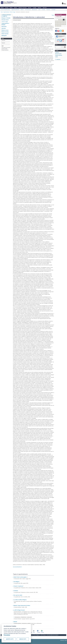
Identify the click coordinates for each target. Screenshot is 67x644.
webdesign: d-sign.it (64, 640)
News (11, 8)
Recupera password (5, 50)
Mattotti (15, 622)
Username (3, 40)
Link (39, 10)
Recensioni (4, 27)
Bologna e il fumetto (6, 18)
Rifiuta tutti (23, 639)
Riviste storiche (5, 34)
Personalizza (7, 635)
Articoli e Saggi (13, 12)
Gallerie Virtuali (23, 8)
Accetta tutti (10, 639)
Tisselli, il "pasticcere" (19, 586)
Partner (48, 10)
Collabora (57, 52)
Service (45, 8)
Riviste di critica (5, 32)
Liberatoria (58, 59)
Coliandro (16, 591)
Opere (16, 8)
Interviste (4, 28)
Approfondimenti (15, 10)
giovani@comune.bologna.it (54, 635)
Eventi (30, 8)
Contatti (53, 10)
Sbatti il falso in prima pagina (20, 577)
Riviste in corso (5, 30)
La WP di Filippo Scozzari (19, 610)
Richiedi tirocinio (58, 54)
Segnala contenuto (59, 55)
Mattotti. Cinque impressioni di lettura (22, 606)
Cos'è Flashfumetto (5, 10)
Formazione (28, 10)
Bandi (22, 10)
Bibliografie (4, 36)
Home (2, 8)
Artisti (7, 8)
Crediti (43, 10)
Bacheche (34, 10)
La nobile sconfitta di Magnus (20, 600)
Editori (40, 8)
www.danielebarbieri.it (17, 567)
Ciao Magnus (17, 582)
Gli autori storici (5, 20)
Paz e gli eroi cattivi (18, 595)
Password (3, 43)
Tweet (53, 15)
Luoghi (35, 8)
